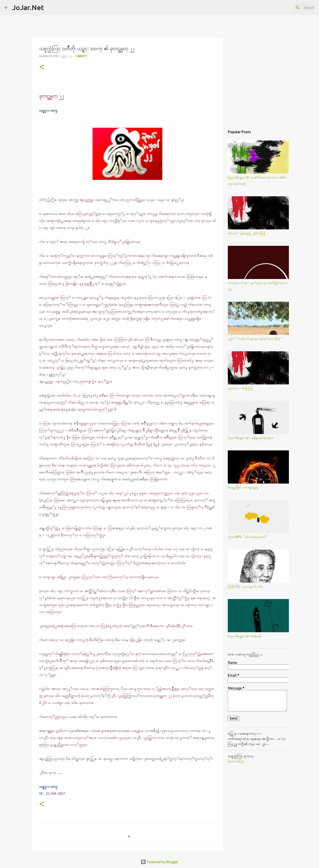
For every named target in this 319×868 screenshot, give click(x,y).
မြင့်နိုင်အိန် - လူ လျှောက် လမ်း (245, 586)
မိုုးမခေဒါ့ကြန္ (236, 761)
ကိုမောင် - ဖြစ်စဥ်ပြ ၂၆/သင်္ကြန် (247, 233)
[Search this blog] (293, 8)
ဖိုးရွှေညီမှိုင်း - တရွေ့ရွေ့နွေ (243, 487)
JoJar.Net (28, 7)
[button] (42, 67)
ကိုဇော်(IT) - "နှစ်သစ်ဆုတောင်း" (248, 537)
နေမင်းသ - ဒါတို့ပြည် (241, 388)
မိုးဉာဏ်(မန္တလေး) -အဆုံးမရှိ (244, 636)
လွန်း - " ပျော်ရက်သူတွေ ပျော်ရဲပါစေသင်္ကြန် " (255, 339)
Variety (82, 56)
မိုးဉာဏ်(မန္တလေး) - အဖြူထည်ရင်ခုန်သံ (251, 438)
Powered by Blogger (159, 862)
